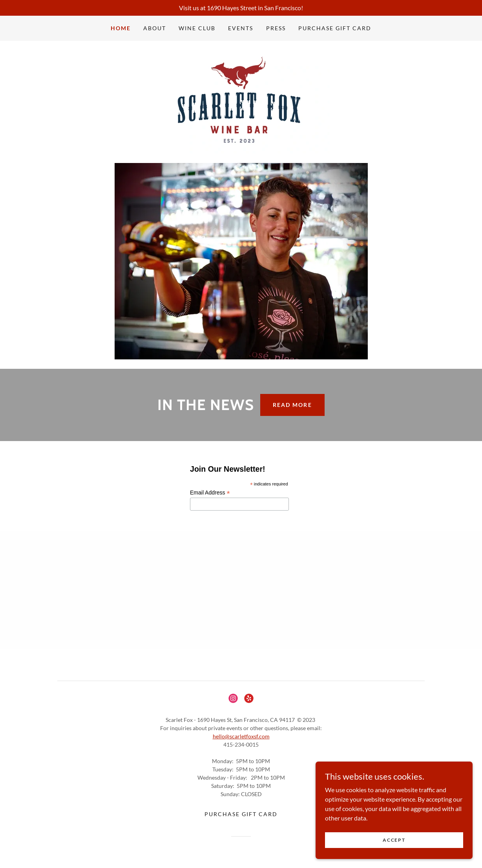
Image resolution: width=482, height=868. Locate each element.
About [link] (155, 28)
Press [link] (276, 28)
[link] (241, 101)
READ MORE (292, 405)
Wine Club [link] (197, 28)
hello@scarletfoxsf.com (241, 736)
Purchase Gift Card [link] (335, 28)
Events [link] (241, 28)
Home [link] (121, 28)
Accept (394, 856)
